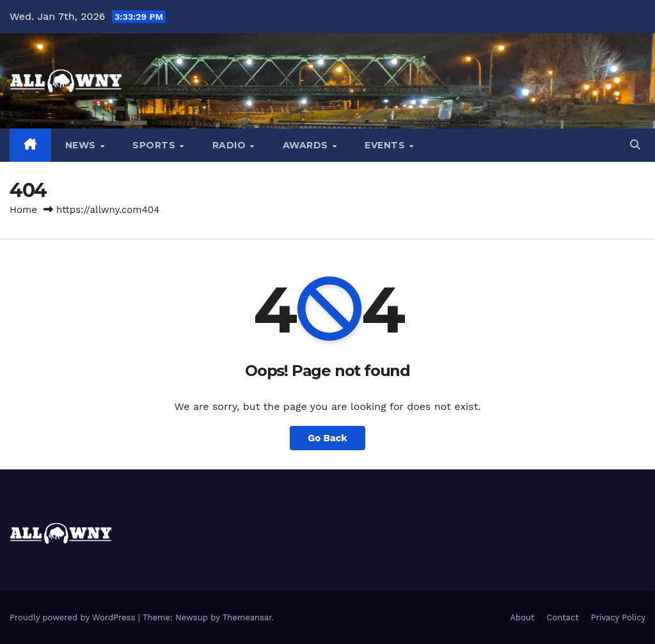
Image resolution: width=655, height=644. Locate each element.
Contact (563, 617)
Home (23, 210)
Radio (231, 145)
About (523, 617)
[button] (635, 145)
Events (386, 145)
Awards (307, 145)
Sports (155, 145)
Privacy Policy (618, 617)
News (82, 145)
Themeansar (247, 617)
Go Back (327, 438)
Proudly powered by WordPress (74, 617)
